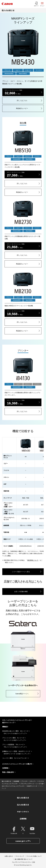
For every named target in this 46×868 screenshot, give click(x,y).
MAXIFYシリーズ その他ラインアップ (16, 754)
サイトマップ (20, 856)
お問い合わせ (9, 856)
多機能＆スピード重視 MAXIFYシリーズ (16, 751)
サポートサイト (23, 812)
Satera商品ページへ (22, 694)
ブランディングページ (27, 784)
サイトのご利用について (34, 856)
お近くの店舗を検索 (21, 592)
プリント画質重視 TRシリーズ (13, 745)
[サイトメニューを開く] (42, 4)
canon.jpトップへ (23, 841)
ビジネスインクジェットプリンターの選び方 (17, 764)
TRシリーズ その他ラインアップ (15, 747)
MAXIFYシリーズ (32, 786)
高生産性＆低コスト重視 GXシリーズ (15, 731)
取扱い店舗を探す (8, 772)
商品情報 (16, 781)
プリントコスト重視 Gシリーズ (13, 738)
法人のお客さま (23, 805)
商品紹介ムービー (22, 108)
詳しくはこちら (22, 100)
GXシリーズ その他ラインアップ (15, 733)
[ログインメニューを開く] (36, 4)
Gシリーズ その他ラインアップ (14, 740)
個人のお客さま (8, 10)
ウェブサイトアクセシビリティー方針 (24, 862)
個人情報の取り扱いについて (24, 859)
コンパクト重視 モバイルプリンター (15, 758)
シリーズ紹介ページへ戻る (21, 572)
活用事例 (5, 768)
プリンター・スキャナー (29, 781)
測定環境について (33, 560)
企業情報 (23, 819)
